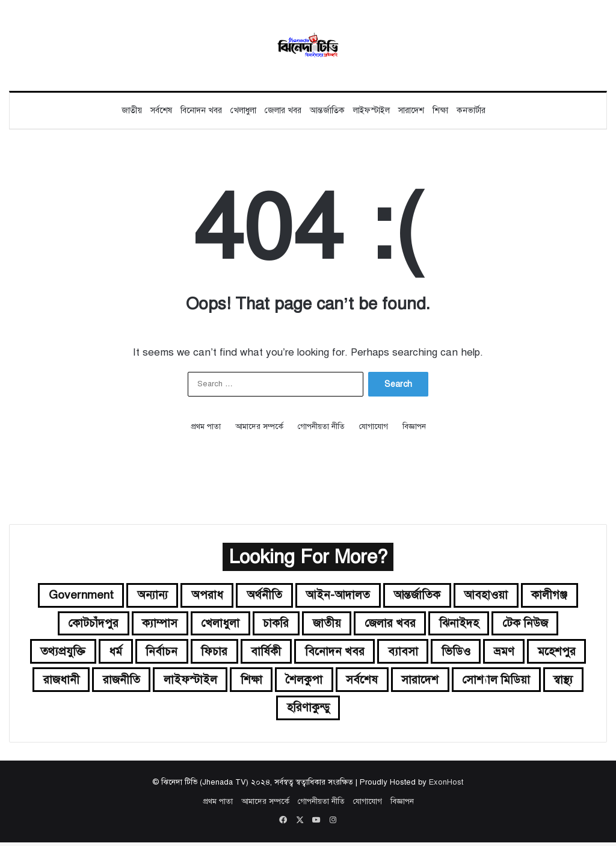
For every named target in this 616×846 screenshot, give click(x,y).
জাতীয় (132, 110)
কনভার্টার (471, 110)
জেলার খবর (283, 110)
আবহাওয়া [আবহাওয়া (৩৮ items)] (492, 595)
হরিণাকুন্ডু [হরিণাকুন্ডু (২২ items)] (378, 711)
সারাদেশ (411, 110)
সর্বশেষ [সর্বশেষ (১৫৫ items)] (465, 682)
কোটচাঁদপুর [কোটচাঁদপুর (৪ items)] (87, 624)
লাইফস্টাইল (371, 110)
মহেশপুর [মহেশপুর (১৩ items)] (92, 682)
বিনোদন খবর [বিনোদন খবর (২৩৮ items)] (366, 653)
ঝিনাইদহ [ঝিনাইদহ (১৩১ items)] (464, 624)
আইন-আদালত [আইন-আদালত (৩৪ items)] (340, 595)
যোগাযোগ (374, 427)
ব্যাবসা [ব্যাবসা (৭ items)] (436, 653)
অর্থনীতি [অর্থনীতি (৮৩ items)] (264, 595)
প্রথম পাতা (206, 427)
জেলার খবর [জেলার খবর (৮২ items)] (392, 624)
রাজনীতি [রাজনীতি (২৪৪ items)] (217, 682)
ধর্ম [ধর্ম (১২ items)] (143, 653)
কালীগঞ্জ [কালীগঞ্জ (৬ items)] (557, 595)
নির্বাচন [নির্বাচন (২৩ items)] (190, 653)
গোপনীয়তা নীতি (321, 427)
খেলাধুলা (243, 110)
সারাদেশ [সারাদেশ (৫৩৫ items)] (525, 682)
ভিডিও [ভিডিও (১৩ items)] (490, 653)
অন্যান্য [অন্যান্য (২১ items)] (149, 595)
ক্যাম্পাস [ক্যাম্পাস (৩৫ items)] (156, 624)
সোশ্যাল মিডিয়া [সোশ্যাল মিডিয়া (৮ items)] (251, 711)
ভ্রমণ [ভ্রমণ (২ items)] (540, 653)
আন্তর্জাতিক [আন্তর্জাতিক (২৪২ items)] (421, 595)
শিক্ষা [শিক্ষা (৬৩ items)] (350, 682)
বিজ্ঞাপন (414, 427)
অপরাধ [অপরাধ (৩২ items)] (205, 595)
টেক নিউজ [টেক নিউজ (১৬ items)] (532, 624)
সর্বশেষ (161, 110)
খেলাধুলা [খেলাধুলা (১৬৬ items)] (218, 624)
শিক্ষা (440, 110)
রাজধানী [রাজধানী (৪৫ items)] (155, 682)
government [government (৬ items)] (74, 595)
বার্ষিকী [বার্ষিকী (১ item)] (296, 653)
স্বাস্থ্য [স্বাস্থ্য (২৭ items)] (321, 711)
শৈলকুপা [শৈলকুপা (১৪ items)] (405, 682)
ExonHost (446, 786)
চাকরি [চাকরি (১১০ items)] (275, 624)
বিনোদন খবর (201, 110)
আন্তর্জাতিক (327, 110)
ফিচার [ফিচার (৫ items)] (243, 653)
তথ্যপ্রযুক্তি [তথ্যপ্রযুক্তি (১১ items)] (89, 653)
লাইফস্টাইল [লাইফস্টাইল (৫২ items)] (287, 682)
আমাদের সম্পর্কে (259, 427)
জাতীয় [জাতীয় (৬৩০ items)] (327, 624)
